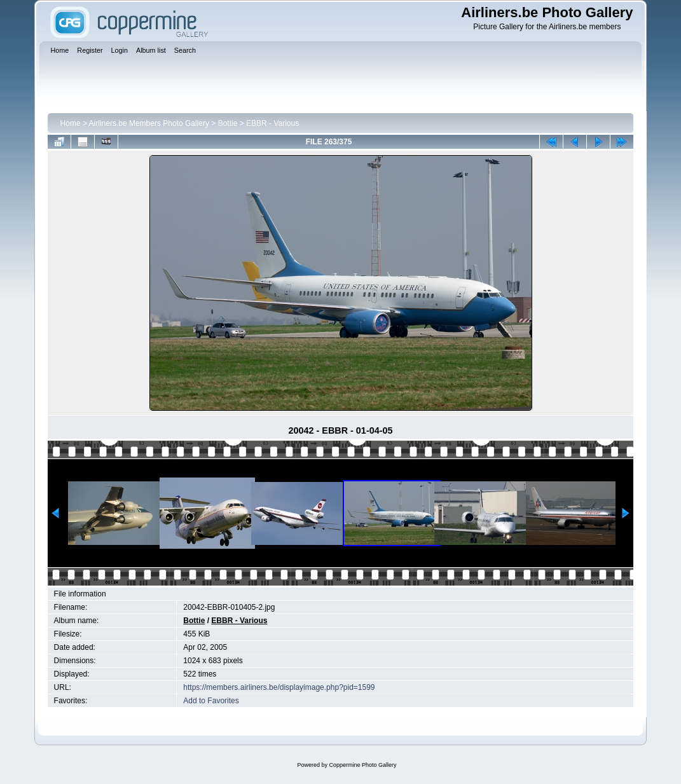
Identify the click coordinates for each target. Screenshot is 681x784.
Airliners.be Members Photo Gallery (149, 123)
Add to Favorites (211, 701)
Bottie (228, 123)
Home (71, 123)
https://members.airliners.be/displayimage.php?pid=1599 (279, 687)
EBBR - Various (272, 123)
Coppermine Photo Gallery (362, 765)
